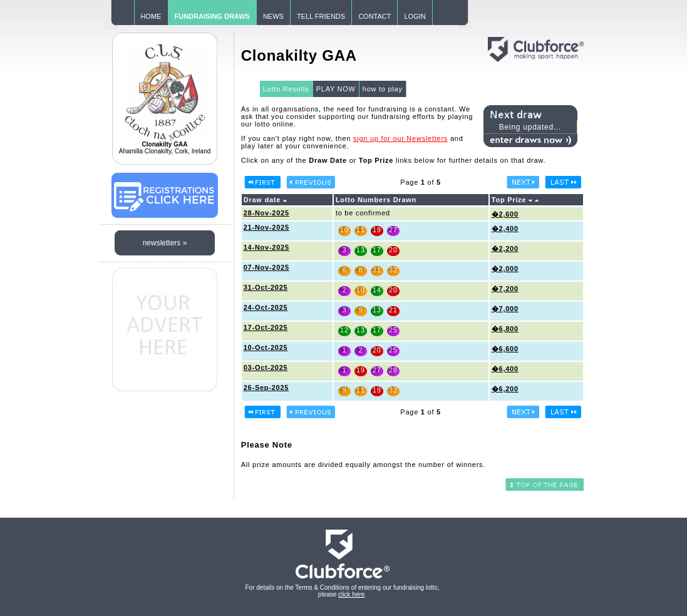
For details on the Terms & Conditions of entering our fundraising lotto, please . (343, 591)
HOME (151, 16)
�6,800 (505, 329)
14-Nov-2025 (266, 247)
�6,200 (505, 389)
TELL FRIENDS (321, 16)
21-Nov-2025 (266, 227)
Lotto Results (286, 89)
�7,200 (505, 289)
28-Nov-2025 (266, 213)
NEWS (273, 16)
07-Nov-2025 (266, 267)
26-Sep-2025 (266, 388)
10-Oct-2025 (266, 347)
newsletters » (165, 243)
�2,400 (505, 228)
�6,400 (505, 369)
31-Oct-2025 (266, 287)
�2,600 (505, 214)
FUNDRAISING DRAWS (212, 16)
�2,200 (505, 249)
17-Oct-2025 (266, 327)
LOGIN (415, 16)
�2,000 (505, 269)
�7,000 (505, 309)
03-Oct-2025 (266, 367)
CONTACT (374, 16)
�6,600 (505, 349)
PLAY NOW (336, 89)
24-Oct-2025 (266, 307)
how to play (383, 89)
